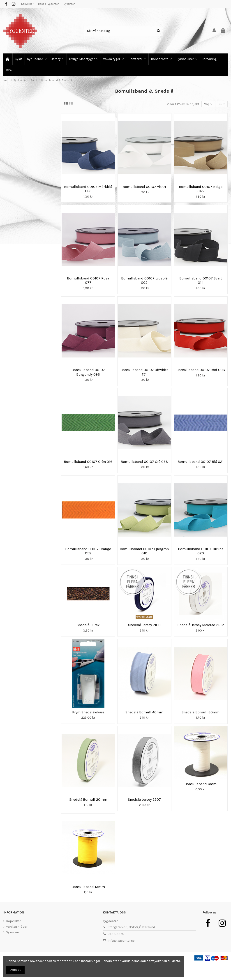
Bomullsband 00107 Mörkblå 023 (88, 189)
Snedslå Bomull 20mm (88, 799)
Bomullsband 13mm (88, 887)
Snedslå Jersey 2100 (144, 625)
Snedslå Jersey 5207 (144, 799)
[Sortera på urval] (208, 104)
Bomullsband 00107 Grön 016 (88, 462)
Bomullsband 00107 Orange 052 (88, 551)
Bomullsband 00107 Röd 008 (201, 370)
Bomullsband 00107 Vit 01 (144, 187)
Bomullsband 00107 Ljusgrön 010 (144, 551)
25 (222, 104)
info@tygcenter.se (121, 941)
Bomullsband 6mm (201, 784)
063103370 (116, 934)
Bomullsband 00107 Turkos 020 (201, 551)
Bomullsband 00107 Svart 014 (201, 280)
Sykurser (69, 4)
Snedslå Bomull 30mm (201, 712)
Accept (16, 970)
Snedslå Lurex (88, 625)
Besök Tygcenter (49, 4)
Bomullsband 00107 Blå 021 (201, 462)
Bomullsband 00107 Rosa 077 (88, 280)
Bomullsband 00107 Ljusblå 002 (144, 280)
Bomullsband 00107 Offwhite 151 (144, 372)
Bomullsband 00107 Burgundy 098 (88, 372)
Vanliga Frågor (17, 927)
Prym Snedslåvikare (88, 712)
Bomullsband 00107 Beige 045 (201, 189)
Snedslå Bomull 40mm (144, 712)
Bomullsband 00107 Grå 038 (144, 462)
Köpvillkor (28, 4)
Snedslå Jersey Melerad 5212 (201, 625)
